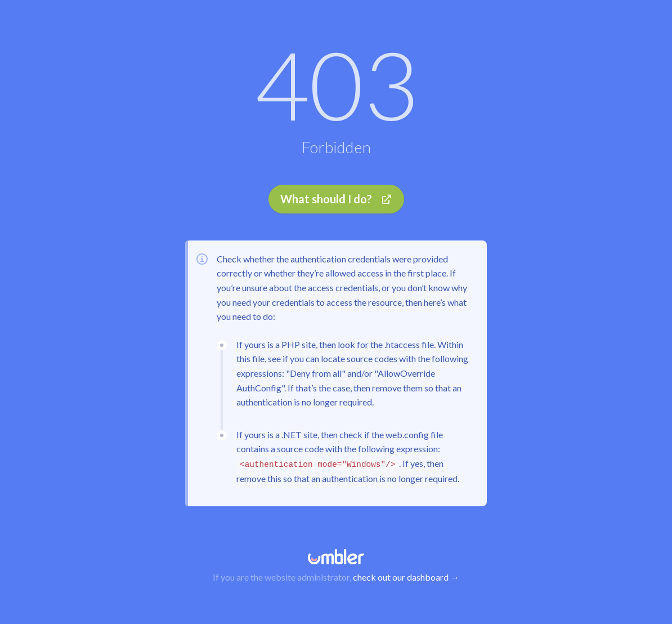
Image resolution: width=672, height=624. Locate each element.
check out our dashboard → (406, 577)
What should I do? (336, 199)
